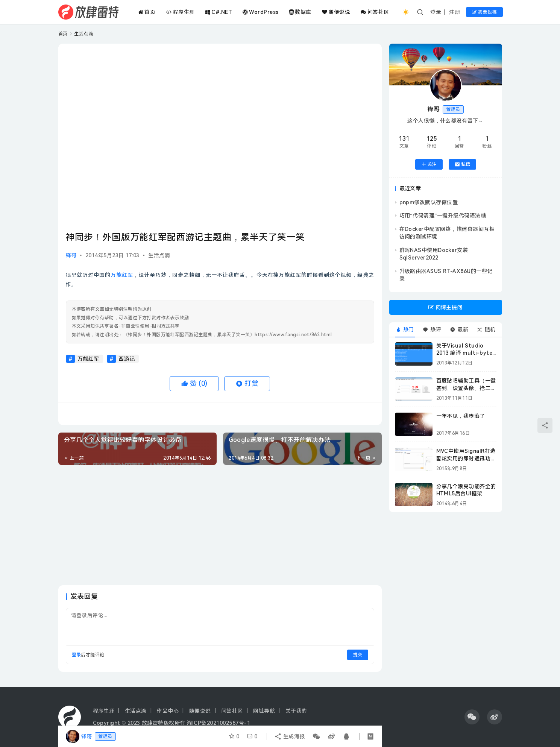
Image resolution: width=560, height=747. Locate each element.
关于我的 (296, 711)
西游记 (127, 359)
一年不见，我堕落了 (461, 416)
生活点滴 (159, 255)
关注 (429, 164)
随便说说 (336, 12)
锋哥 (71, 255)
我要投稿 (484, 12)
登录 (436, 12)
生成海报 (290, 736)
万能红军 (122, 275)
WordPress (261, 12)
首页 (147, 12)
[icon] (472, 717)
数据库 (300, 12)
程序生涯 (180, 12)
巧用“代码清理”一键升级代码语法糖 (443, 216)
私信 (462, 164)
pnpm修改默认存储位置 (429, 202)
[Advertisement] (220, 525)
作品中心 (168, 711)
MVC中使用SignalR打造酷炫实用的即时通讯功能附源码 (466, 458)
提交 (358, 655)
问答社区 (375, 12)
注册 (455, 12)
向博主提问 (445, 307)
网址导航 (264, 711)
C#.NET (219, 12)
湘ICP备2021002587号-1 (219, 723)
